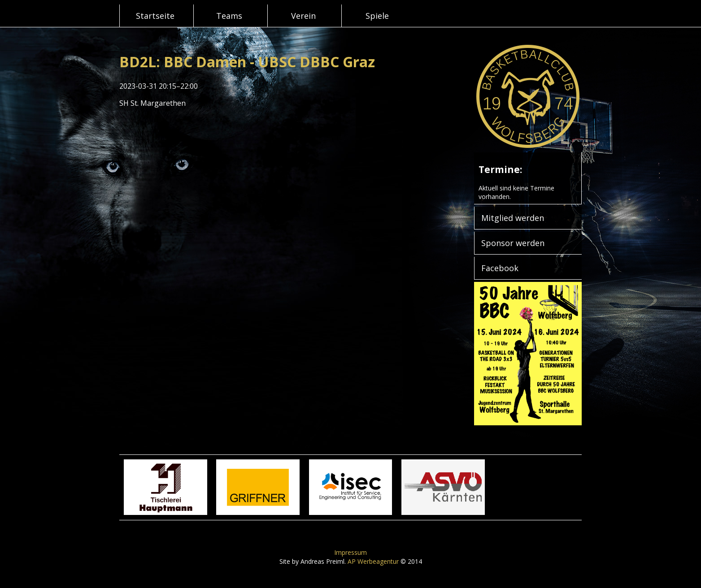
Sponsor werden (513, 243)
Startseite (155, 16)
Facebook (500, 268)
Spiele (377, 16)
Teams (229, 16)
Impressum (350, 552)
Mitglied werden (513, 218)
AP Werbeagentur (373, 561)
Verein (303, 16)
